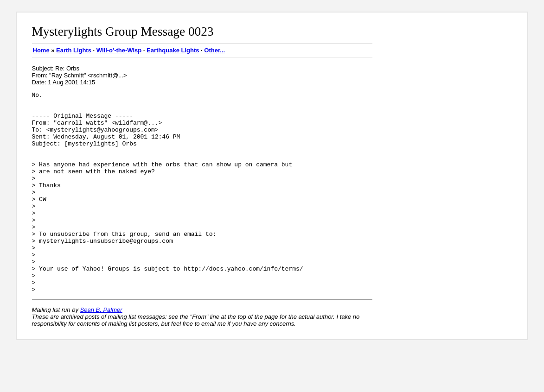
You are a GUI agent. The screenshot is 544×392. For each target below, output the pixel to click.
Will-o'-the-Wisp (119, 50)
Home (41, 50)
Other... (214, 50)
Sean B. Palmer (101, 350)
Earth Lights (74, 50)
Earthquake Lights (173, 50)
